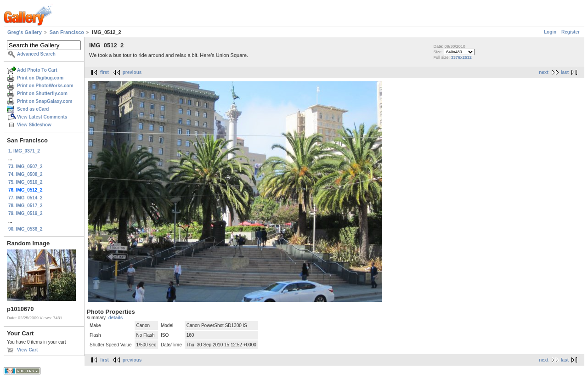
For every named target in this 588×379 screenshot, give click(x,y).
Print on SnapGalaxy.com (45, 101)
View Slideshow (34, 125)
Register (571, 32)
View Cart (27, 350)
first (105, 72)
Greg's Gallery (25, 32)
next (544, 72)
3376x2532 (461, 57)
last (565, 72)
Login (550, 32)
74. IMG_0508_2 (25, 174)
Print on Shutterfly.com (42, 93)
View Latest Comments (42, 117)
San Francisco (67, 32)
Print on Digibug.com (40, 78)
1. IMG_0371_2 (24, 151)
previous (132, 72)
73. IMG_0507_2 (25, 167)
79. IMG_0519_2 (25, 213)
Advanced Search (36, 54)
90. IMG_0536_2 (25, 229)
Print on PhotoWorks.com (45, 86)
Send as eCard (33, 109)
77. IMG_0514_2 (25, 198)
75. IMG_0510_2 (25, 182)
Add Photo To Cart (37, 70)
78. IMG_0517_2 (25, 206)
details (116, 318)
